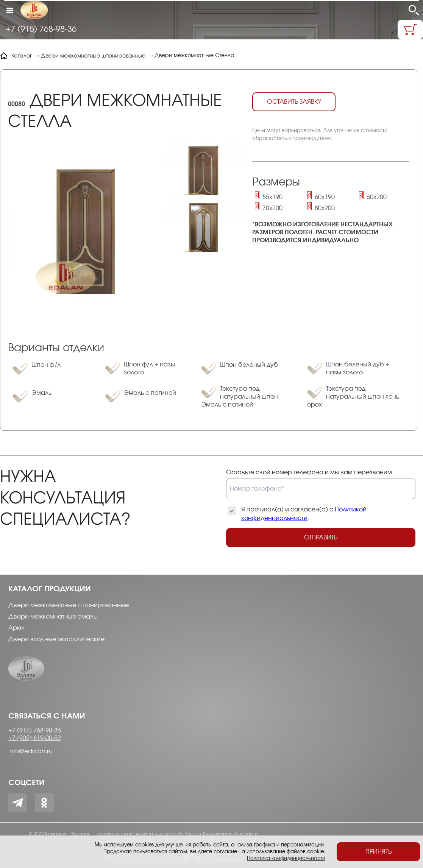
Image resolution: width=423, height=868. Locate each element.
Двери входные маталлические (56, 639)
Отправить (321, 538)
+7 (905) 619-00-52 (35, 738)
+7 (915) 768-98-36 (41, 29)
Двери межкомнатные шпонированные (69, 605)
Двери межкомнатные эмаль (52, 617)
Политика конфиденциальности (286, 859)
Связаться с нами (47, 716)
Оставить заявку (294, 102)
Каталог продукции (50, 589)
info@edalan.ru (30, 751)
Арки (16, 628)
